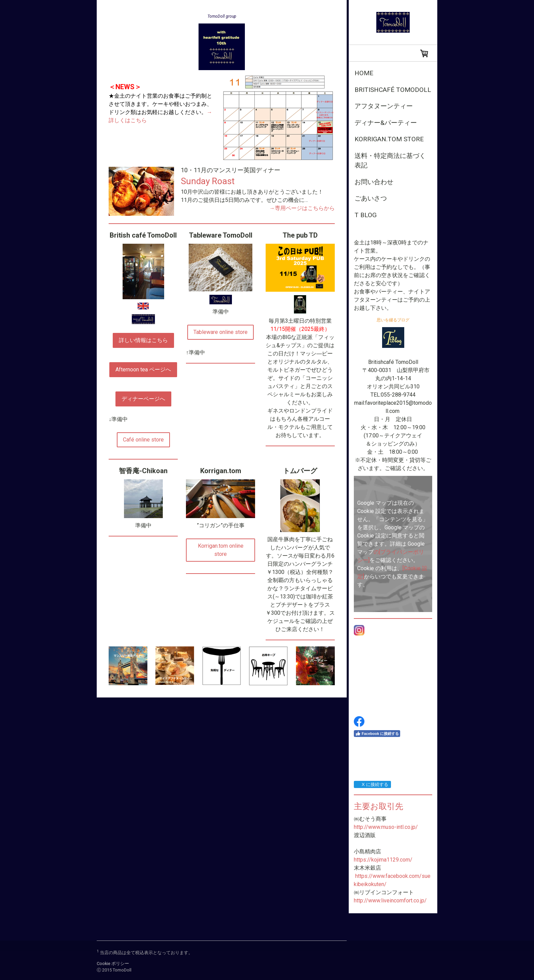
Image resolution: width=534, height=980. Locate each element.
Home (364, 73)
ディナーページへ (143, 399)
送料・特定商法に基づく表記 (390, 161)
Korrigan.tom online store (221, 550)
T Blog (366, 215)
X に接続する (372, 784)
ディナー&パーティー (386, 123)
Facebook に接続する (377, 734)
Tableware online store (221, 332)
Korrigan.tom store (389, 139)
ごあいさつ (371, 198)
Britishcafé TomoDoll (393, 90)
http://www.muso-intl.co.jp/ (386, 827)
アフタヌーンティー (384, 106)
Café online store (143, 440)
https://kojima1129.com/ (383, 860)
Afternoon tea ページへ (143, 369)
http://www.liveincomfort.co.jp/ (390, 901)
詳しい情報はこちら (143, 340)
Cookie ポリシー (113, 963)
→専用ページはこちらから (302, 208)
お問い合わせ (374, 182)
